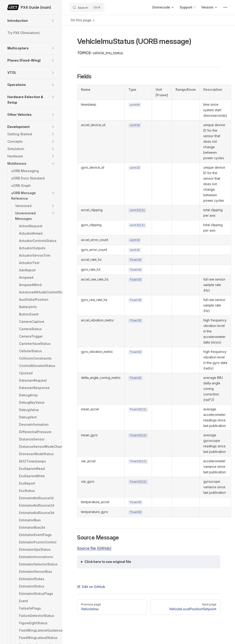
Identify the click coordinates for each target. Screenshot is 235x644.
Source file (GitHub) (94, 548)
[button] (53, 21)
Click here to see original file (108, 562)
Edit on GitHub (91, 587)
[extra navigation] (225, 7)
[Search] (87, 7)
